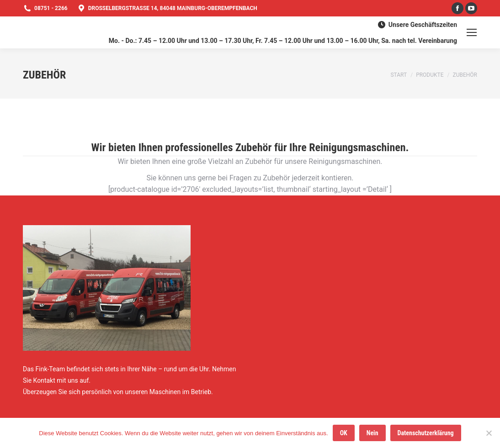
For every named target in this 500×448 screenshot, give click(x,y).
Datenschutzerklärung (426, 433)
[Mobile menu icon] (472, 32)
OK (344, 433)
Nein (372, 433)
